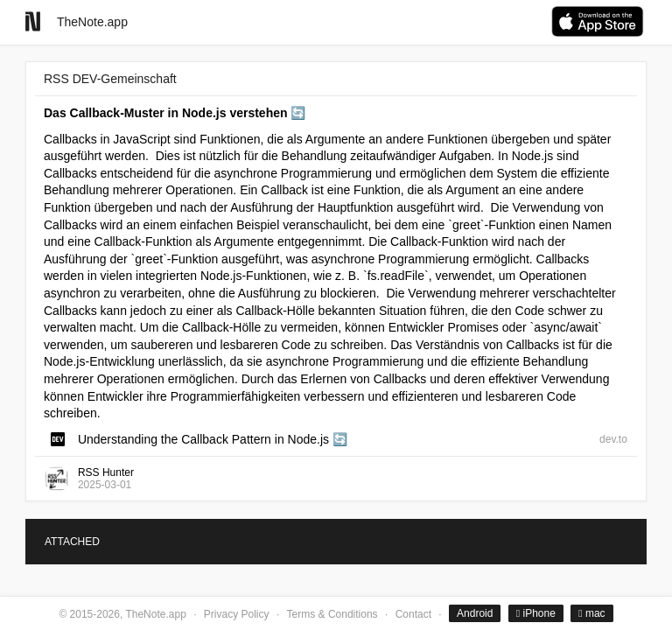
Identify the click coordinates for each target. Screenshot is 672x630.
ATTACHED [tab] (72, 542)
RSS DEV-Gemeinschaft (110, 79)
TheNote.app (92, 22)
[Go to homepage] (33, 21)
